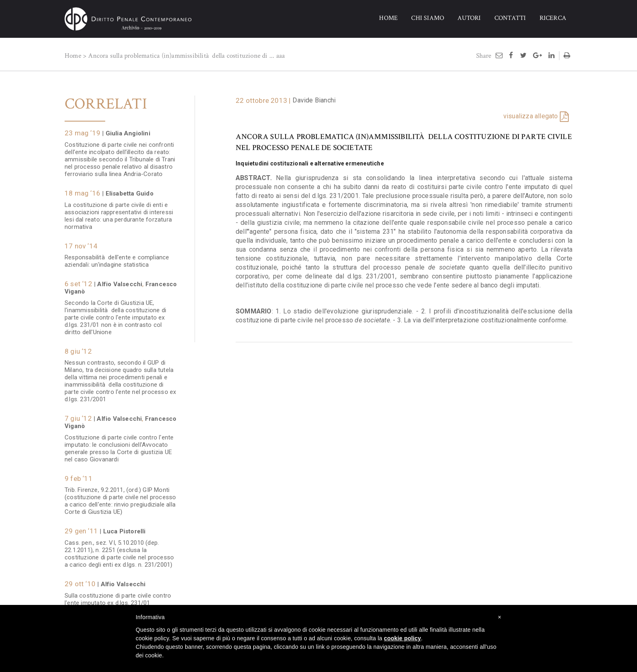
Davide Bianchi (314, 100)
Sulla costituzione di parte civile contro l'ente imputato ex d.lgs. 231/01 (118, 595)
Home (73, 56)
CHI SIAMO (428, 18)
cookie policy (402, 638)
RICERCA (553, 18)
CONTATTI (510, 18)
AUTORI (469, 18)
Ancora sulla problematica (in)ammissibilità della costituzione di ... (181, 56)
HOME (388, 18)
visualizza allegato (531, 116)
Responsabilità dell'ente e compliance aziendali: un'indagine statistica (117, 257)
